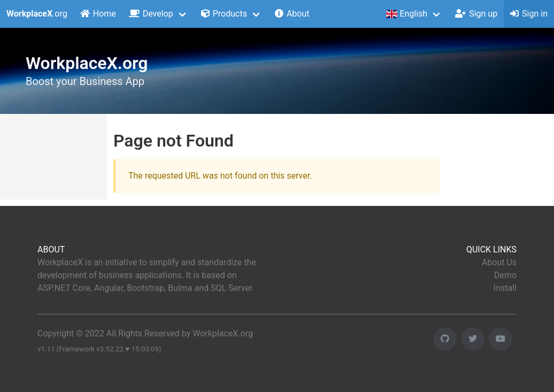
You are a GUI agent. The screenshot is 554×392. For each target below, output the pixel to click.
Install (505, 288)
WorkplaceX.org (223, 333)
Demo (505, 275)
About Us (499, 262)
